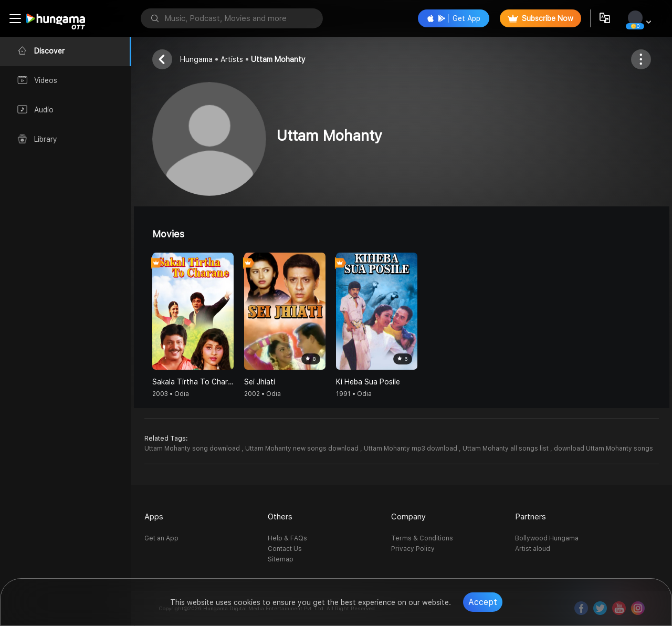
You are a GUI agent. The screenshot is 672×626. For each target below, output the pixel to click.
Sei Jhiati (260, 382)
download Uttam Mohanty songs (603, 448)
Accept (483, 602)
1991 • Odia (354, 394)
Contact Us (285, 549)
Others (280, 517)
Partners (531, 517)
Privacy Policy (413, 549)
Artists (232, 59)
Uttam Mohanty (278, 59)
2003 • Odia (171, 394)
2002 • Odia (262, 394)
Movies (168, 234)
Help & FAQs (287, 538)
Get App (454, 18)
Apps (154, 517)
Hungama (196, 59)
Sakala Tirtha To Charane (193, 382)
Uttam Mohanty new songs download (303, 448)
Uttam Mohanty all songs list (506, 448)
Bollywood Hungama (547, 538)
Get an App (161, 538)
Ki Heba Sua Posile (368, 382)
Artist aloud (533, 549)
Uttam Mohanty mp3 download (411, 448)
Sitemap (281, 559)
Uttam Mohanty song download (193, 448)
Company (408, 517)
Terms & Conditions (422, 538)
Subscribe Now (540, 18)
